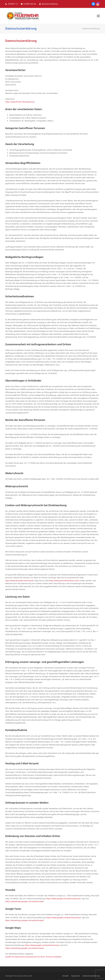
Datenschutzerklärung (91, 976)
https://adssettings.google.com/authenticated (24, 901)
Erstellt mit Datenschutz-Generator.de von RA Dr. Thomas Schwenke (33, 957)
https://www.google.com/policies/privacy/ (63, 899)
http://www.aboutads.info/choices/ (20, 581)
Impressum (75, 976)
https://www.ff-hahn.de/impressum (20, 102)
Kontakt (65, 976)
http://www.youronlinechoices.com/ (64, 581)
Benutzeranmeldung (50, 4)
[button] (98, 16)
